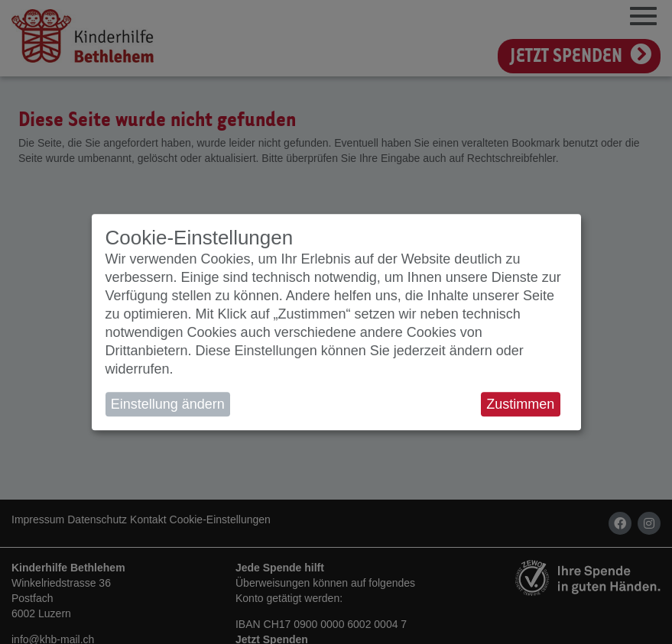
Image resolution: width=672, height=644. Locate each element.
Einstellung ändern (168, 404)
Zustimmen (520, 404)
